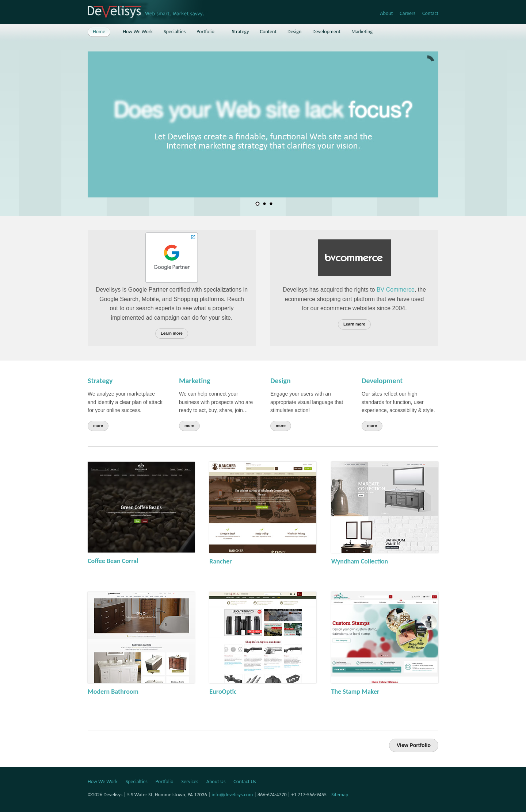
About (386, 13)
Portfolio (165, 782)
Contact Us (245, 782)
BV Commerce (396, 290)
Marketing (195, 381)
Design (281, 381)
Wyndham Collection (360, 561)
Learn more (172, 333)
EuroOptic (223, 692)
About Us (216, 782)
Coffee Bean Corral (113, 561)
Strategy (100, 381)
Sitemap (340, 795)
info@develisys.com (232, 795)
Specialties (137, 782)
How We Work (103, 782)
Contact (430, 13)
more (98, 426)
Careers (407, 13)
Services (190, 782)
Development (382, 381)
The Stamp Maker (355, 692)
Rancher (220, 561)
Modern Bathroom (113, 692)
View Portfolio (414, 745)
